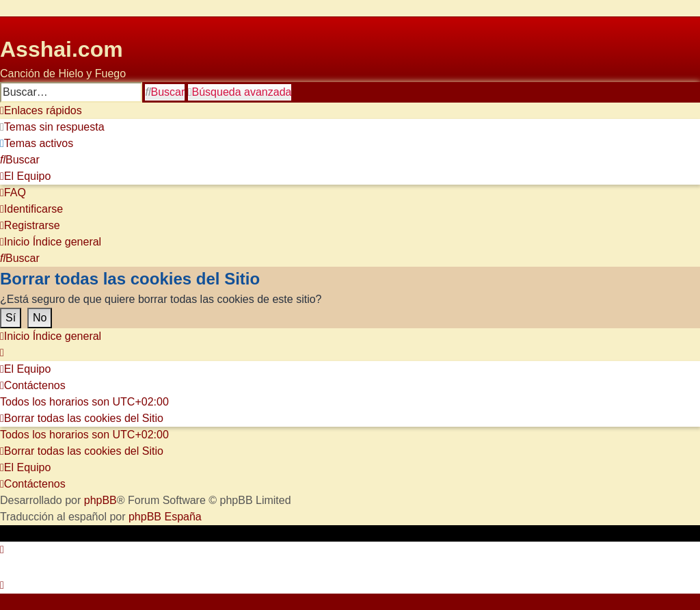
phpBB (100, 500)
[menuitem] (52, 127)
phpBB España (165, 517)
